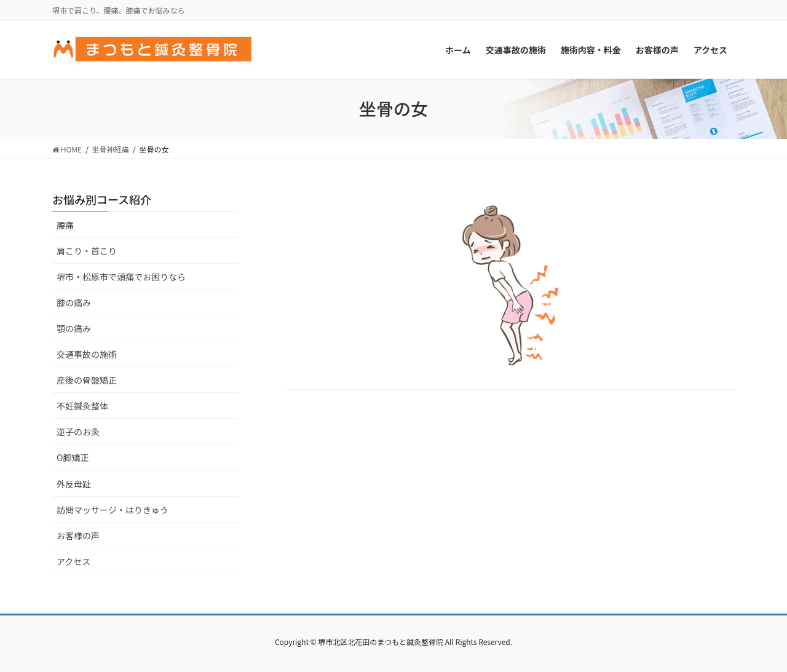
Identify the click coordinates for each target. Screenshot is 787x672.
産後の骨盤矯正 (87, 380)
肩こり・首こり (87, 251)
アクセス (73, 561)
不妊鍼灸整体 (82, 406)
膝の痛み (74, 302)
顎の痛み (74, 328)
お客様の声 (78, 536)
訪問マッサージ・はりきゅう (113, 510)
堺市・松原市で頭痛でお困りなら (121, 277)
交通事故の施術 (87, 354)
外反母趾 (74, 484)
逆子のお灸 (78, 432)
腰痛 (65, 225)
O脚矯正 (73, 457)
